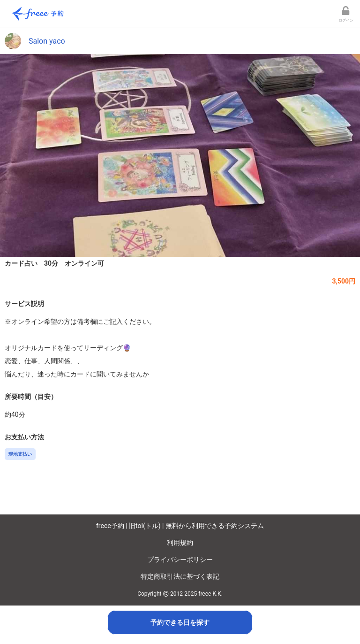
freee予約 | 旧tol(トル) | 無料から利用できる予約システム (180, 526)
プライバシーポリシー (180, 560)
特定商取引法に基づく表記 (180, 576)
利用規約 (180, 543)
